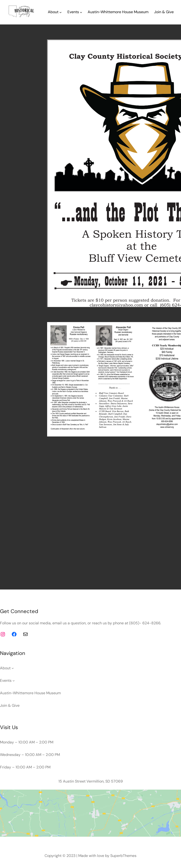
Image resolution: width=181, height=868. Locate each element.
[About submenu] (61, 12)
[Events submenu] (81, 12)
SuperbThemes (123, 856)
